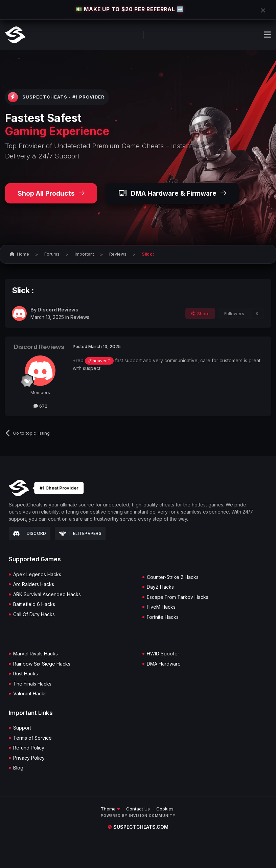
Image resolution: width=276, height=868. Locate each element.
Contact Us (138, 809)
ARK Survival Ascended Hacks (47, 594)
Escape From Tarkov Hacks (178, 597)
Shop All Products (51, 193)
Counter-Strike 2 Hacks (173, 577)
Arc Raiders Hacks (34, 584)
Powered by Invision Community (138, 816)
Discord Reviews (58, 310)
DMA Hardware (164, 664)
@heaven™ (99, 361)
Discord (30, 534)
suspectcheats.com (138, 827)
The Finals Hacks (32, 684)
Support (22, 728)
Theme (110, 809)
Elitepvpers (80, 533)
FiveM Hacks (161, 607)
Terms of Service (32, 738)
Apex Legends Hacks (37, 574)
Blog (18, 768)
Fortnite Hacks (163, 617)
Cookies (165, 809)
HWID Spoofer (163, 654)
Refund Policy (29, 748)
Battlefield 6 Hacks (34, 604)
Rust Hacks (26, 674)
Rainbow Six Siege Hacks (42, 664)
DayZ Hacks (160, 587)
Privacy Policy (29, 758)
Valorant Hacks (30, 694)
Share (200, 313)
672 (40, 406)
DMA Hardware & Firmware (172, 193)
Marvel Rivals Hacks (36, 654)
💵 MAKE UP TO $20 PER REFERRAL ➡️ (130, 9)
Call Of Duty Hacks (34, 614)
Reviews (80, 317)
